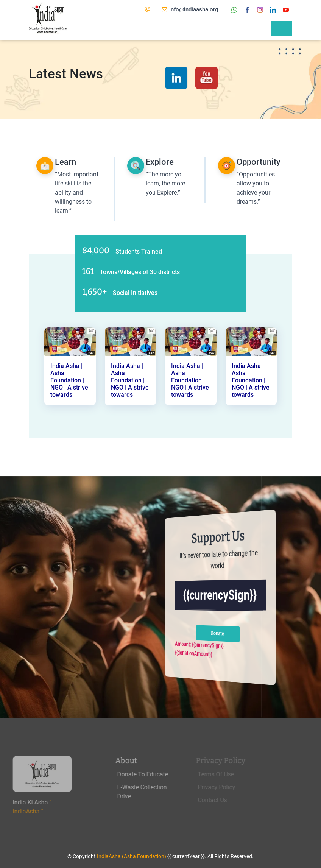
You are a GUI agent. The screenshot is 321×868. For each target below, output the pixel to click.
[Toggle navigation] (282, 28)
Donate (217, 633)
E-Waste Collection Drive (152, 792)
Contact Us (219, 800)
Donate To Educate (152, 774)
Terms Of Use (222, 774)
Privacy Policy (223, 787)
